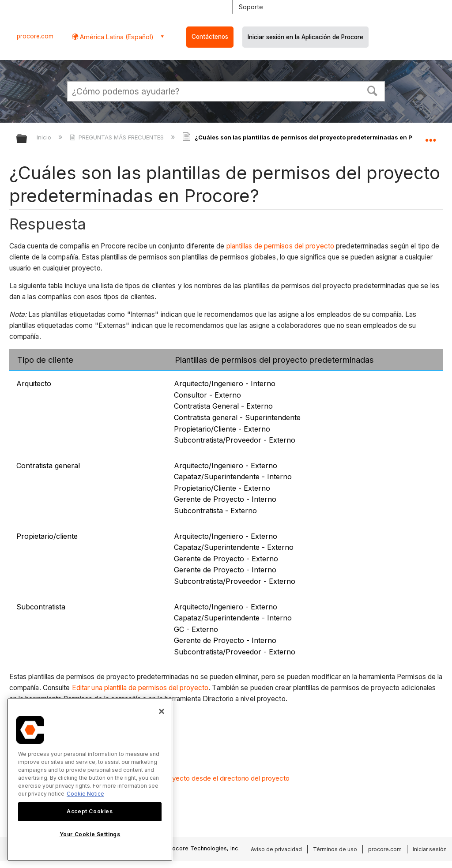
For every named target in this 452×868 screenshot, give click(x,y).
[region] (90, 780)
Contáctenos (210, 37)
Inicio (45, 137)
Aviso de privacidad (276, 849)
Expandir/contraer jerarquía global (27, 139)
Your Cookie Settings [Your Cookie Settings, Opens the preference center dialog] (90, 834)
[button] (373, 90)
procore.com (35, 36)
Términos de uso (335, 849)
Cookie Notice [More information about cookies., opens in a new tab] (85, 794)
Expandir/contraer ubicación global (430, 136)
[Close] (162, 711)
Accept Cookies (90, 811)
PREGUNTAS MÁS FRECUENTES (118, 137)
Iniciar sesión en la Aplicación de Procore (305, 37)
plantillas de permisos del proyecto (281, 246)
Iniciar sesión (430, 849)
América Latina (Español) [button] (116, 37)
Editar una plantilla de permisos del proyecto (140, 688)
